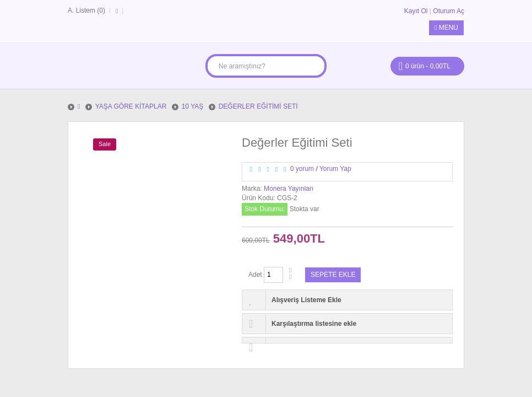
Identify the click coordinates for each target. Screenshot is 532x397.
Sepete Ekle (333, 275)
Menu (446, 28)
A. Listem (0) (86, 10)
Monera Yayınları (289, 189)
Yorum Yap (335, 169)
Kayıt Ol (416, 11)
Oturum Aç (449, 11)
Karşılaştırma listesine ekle (314, 324)
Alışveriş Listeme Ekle (306, 300)
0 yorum (302, 169)
